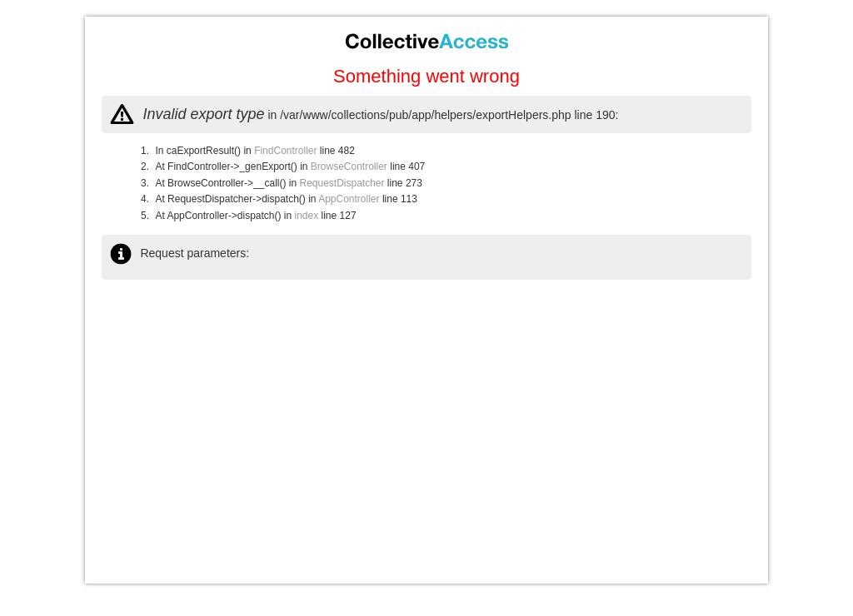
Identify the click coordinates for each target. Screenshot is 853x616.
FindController (285, 151)
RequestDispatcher (342, 183)
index (307, 216)
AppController (349, 199)
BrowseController (349, 166)
